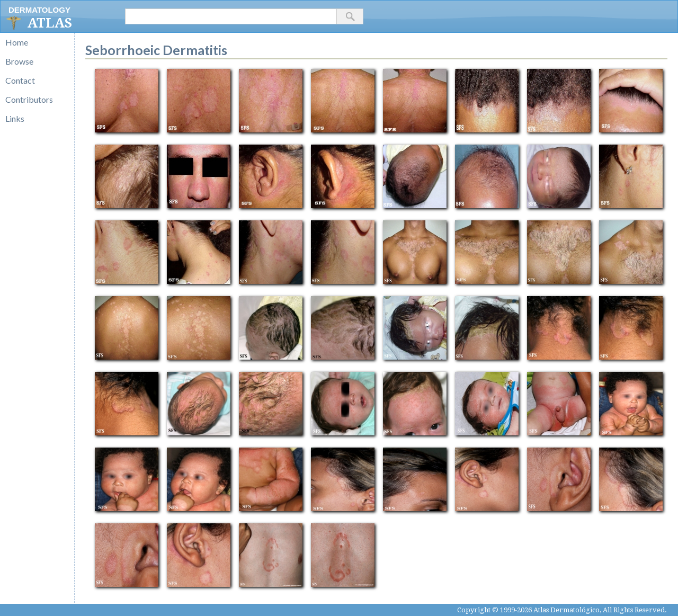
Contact (20, 80)
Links (15, 118)
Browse (19, 61)
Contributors (29, 99)
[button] (350, 16)
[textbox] (231, 16)
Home (17, 42)
